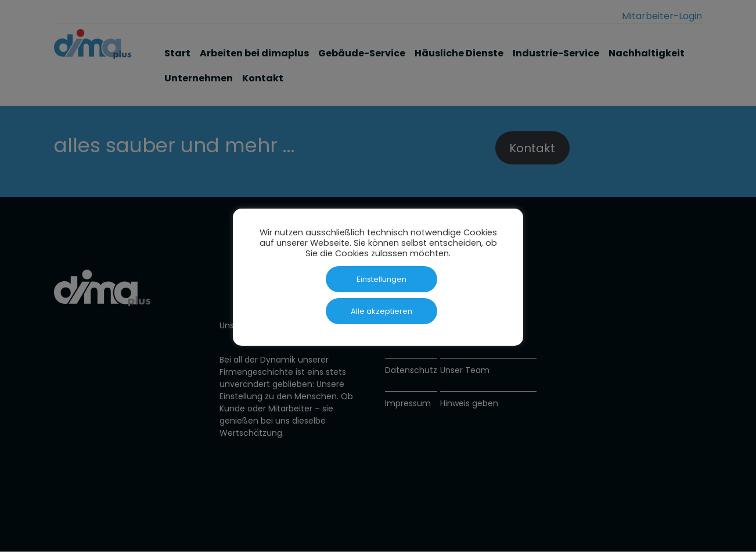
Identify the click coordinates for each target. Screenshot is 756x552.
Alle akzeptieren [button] (381, 311)
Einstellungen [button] (381, 279)
